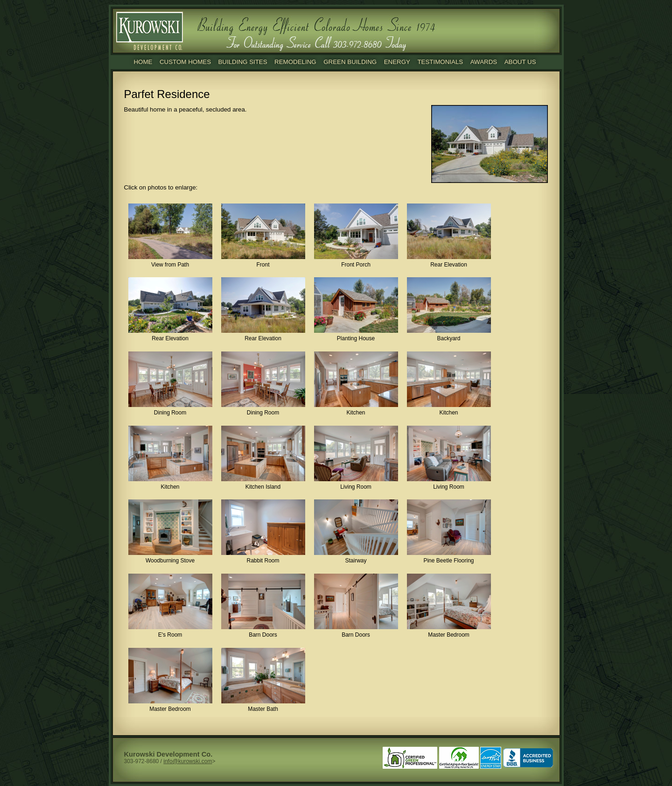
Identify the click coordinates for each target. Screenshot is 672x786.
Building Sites (242, 62)
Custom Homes (185, 62)
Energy (397, 62)
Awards (484, 62)
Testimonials (440, 62)
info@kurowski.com (188, 761)
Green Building (350, 62)
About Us (520, 62)
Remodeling (295, 62)
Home (143, 62)
